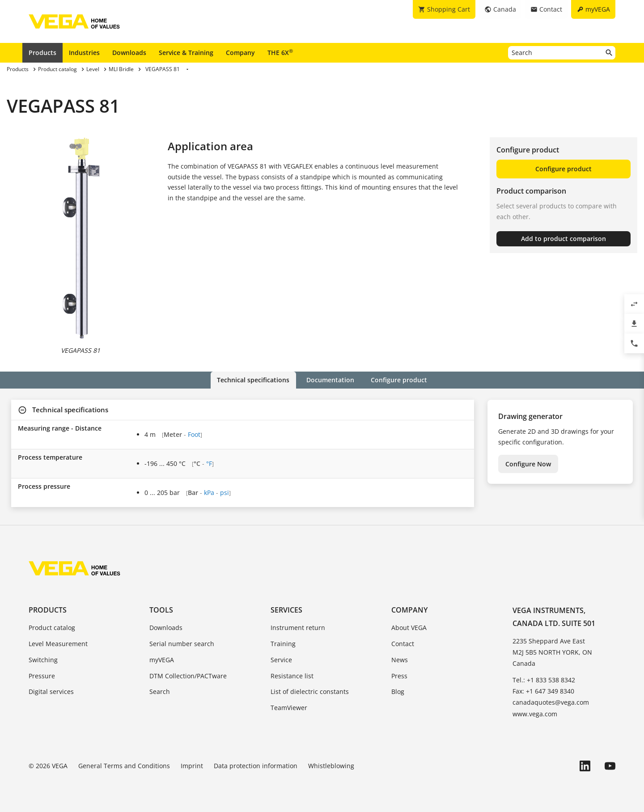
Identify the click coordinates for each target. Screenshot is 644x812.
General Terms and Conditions (124, 766)
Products (42, 53)
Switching (43, 660)
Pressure (42, 675)
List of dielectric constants (310, 691)
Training (283, 644)
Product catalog (52, 628)
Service (281, 660)
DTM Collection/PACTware (188, 675)
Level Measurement (58, 644)
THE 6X (280, 52)
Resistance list (292, 675)
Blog (398, 691)
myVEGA (162, 660)
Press (399, 675)
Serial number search (182, 644)
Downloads (129, 53)
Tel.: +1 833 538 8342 (544, 680)
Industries (84, 53)
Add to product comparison (563, 239)
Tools (161, 610)
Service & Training (186, 53)
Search (160, 691)
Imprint (192, 766)
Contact (403, 644)
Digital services (51, 691)
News (400, 660)
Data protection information (256, 766)
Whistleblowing (331, 766)
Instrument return (298, 628)
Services (286, 610)
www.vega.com (535, 714)
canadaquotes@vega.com (551, 702)
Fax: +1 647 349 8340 (543, 691)
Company (240, 53)
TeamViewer (289, 708)
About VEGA (409, 628)
